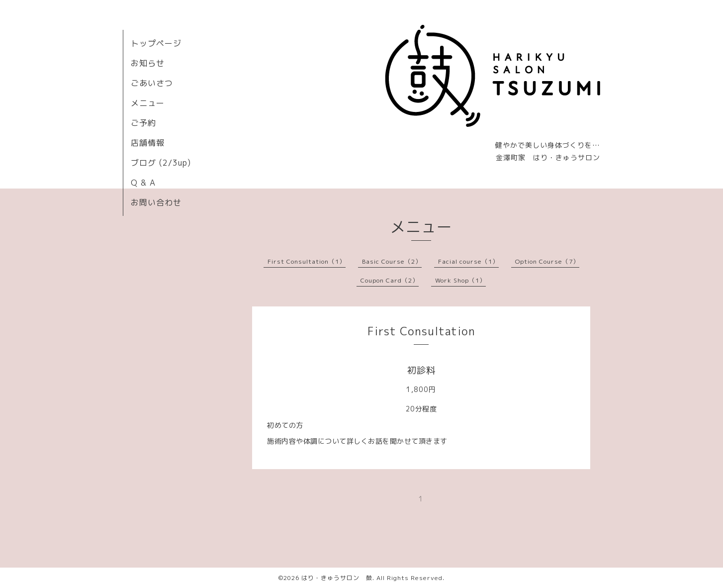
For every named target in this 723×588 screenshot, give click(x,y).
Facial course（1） (468, 261)
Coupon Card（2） (390, 280)
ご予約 (143, 123)
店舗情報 (148, 143)
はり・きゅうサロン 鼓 (337, 578)
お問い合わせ (156, 202)
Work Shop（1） (460, 280)
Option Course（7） (547, 261)
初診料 (421, 370)
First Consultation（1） (307, 261)
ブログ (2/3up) (161, 163)
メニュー (148, 103)
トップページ (156, 43)
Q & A (143, 183)
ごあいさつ (152, 83)
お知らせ (148, 63)
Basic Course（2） (392, 261)
